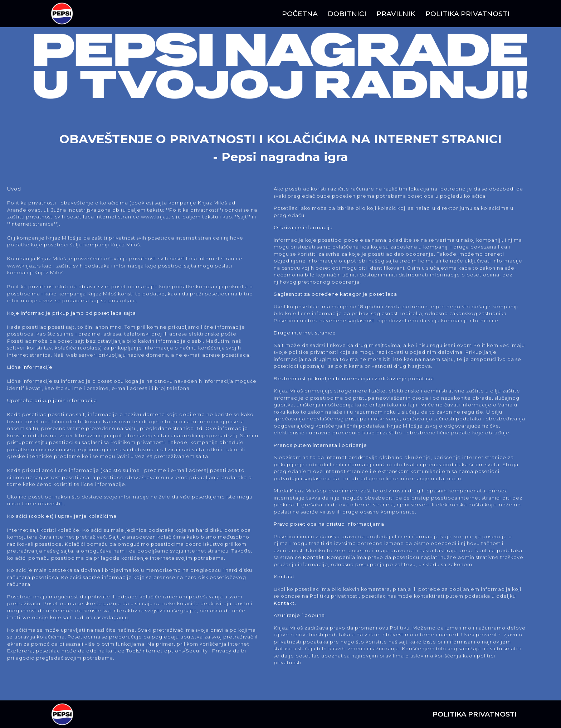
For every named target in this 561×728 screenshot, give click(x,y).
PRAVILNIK (396, 14)
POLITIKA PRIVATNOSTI (467, 14)
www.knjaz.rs (158, 217)
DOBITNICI (347, 14)
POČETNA (300, 14)
